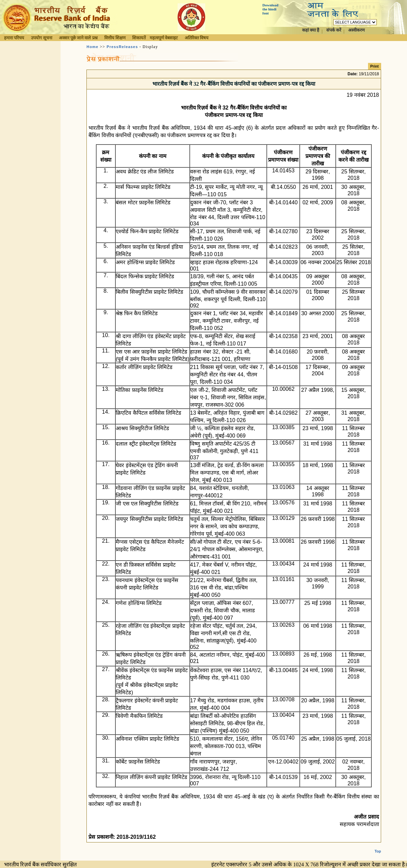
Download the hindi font (270, 9)
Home (92, 47)
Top (378, 846)
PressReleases (122, 47)
